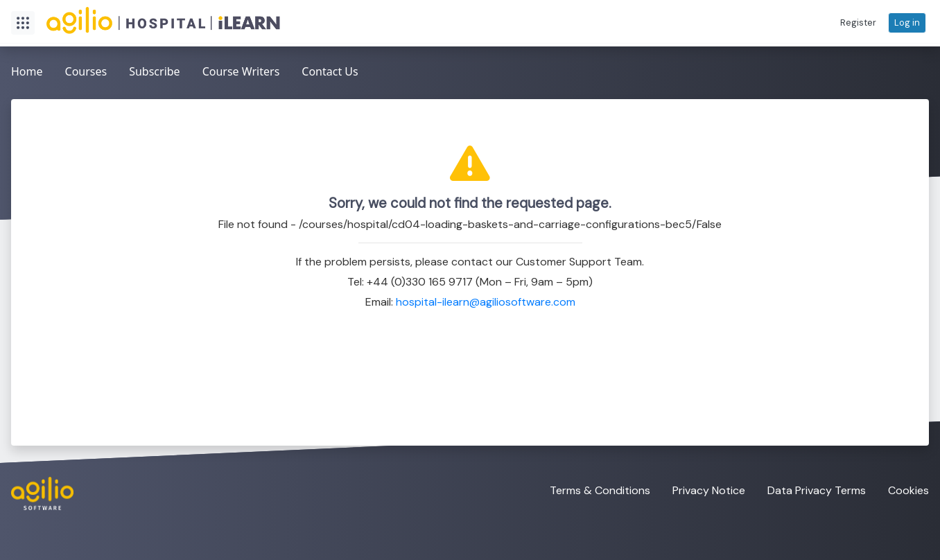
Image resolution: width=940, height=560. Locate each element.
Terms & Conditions (600, 490)
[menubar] (185, 72)
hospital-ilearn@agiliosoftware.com (486, 302)
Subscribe (154, 71)
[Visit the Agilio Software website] (37, 493)
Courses (86, 71)
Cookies (908, 490)
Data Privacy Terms (817, 490)
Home (27, 71)
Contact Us (330, 71)
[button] (858, 23)
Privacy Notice (709, 490)
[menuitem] (27, 72)
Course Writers (241, 71)
